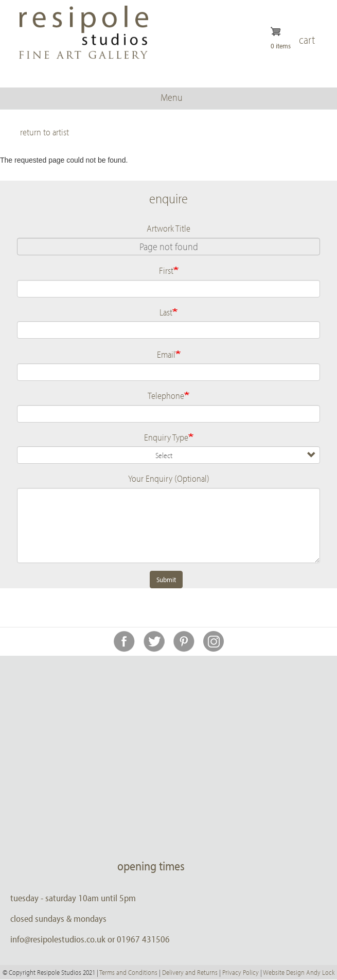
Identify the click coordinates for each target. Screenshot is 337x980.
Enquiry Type (166, 437)
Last (166, 312)
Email (166, 354)
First (166, 270)
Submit (166, 580)
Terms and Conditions (128, 972)
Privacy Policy (241, 972)
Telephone (166, 395)
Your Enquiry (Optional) (169, 478)
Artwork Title (168, 228)
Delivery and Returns (190, 972)
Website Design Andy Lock (299, 972)
